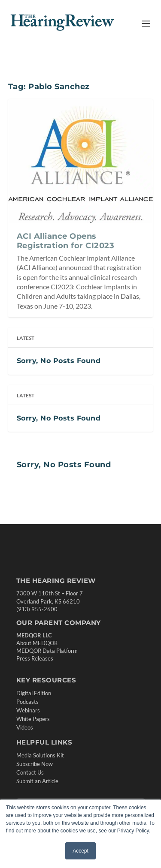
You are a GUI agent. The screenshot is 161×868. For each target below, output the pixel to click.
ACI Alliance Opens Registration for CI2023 (66, 241)
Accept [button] (80, 851)
